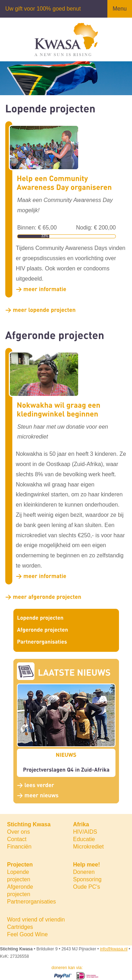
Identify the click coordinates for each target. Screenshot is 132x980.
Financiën (19, 847)
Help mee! (87, 865)
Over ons (18, 832)
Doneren (84, 872)
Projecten (20, 865)
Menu (120, 9)
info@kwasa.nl (114, 949)
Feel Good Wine (27, 934)
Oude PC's (87, 887)
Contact (17, 839)
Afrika (81, 824)
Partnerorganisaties (32, 902)
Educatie (84, 839)
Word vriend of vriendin (36, 920)
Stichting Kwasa (29, 824)
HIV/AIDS (85, 832)
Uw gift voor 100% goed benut (43, 9)
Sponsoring (87, 879)
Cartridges (20, 927)
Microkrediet (89, 847)
